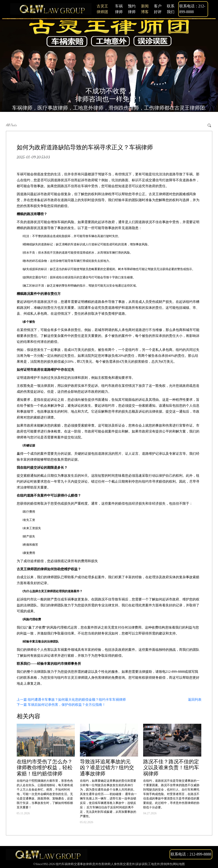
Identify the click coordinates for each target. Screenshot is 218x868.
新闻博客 (145, 9)
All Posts (11, 125)
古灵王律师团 (102, 9)
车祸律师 (119, 9)
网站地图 (179, 864)
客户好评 (158, 9)
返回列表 (195, 700)
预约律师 (132, 9)
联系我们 (171, 9)
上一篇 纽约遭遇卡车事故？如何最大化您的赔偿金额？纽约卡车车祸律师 (71, 700)
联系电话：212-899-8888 (192, 9)
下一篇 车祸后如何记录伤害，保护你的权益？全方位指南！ (61, 705)
